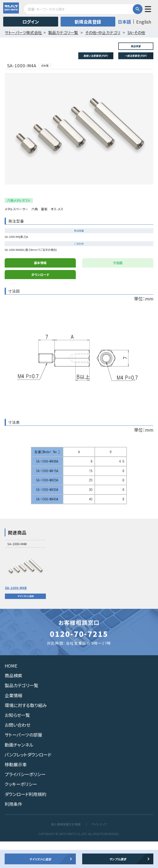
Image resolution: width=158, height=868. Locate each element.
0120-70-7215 (79, 660)
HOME (11, 692)
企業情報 (13, 722)
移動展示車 (16, 791)
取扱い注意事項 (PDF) (96, 56)
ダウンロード (40, 301)
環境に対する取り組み (26, 732)
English (144, 22)
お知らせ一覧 (17, 742)
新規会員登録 (88, 22)
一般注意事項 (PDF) (136, 56)
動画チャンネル (19, 771)
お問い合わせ (18, 752)
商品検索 (13, 702)
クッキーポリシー (21, 811)
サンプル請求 (118, 859)
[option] (25, 596)
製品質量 (136, 46)
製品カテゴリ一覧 (21, 712)
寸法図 (118, 290)
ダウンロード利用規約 (26, 821)
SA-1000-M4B (16, 614)
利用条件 (13, 830)
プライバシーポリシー (25, 801)
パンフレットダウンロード (28, 781)
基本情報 (40, 290)
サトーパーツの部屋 (23, 761)
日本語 (124, 22)
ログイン (31, 22)
